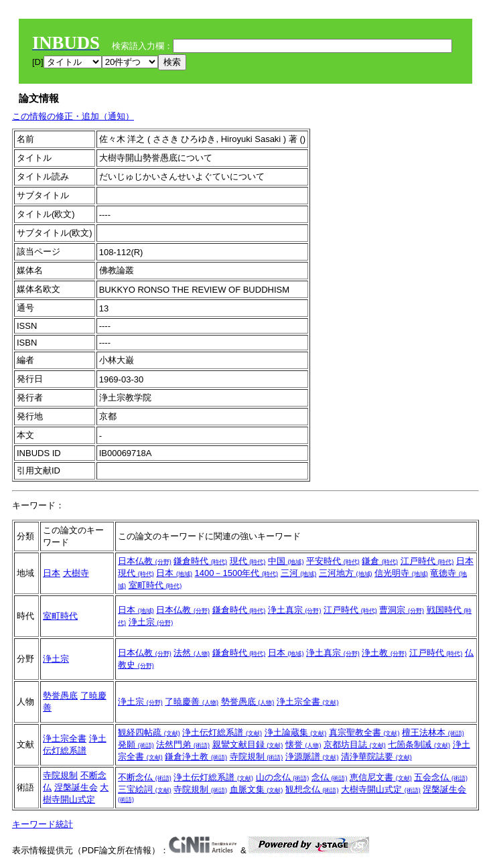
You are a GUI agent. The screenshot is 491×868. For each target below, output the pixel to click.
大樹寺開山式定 (381, 789)
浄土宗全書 (308, 702)
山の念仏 (283, 777)
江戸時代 (427, 561)
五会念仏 (441, 777)
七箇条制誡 (419, 744)
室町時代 (155, 585)
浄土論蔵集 (296, 732)
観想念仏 (312, 789)
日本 (52, 573)
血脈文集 (257, 789)
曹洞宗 (402, 610)
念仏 (330, 777)
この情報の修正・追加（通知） (73, 116)
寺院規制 (257, 756)
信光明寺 (401, 573)
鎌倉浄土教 (196, 756)
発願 (136, 744)
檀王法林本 (433, 732)
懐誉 (303, 744)
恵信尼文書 (381, 777)
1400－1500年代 (236, 573)
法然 (192, 653)
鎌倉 (380, 561)
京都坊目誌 (355, 744)
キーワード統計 (43, 824)
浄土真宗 (295, 610)
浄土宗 (151, 622)
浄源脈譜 (312, 756)
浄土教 (384, 653)
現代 (248, 561)
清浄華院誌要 (376, 756)
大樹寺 (76, 573)
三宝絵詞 (145, 789)
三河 (299, 573)
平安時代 (333, 561)
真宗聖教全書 (364, 732)
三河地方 (346, 573)
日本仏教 (145, 561)
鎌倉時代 (200, 561)
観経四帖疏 (149, 732)
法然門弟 (183, 744)
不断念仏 (145, 777)
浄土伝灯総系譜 (222, 732)
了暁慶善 (192, 702)
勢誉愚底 (60, 696)
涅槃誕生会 (76, 787)
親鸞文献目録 (248, 744)
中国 (286, 561)
